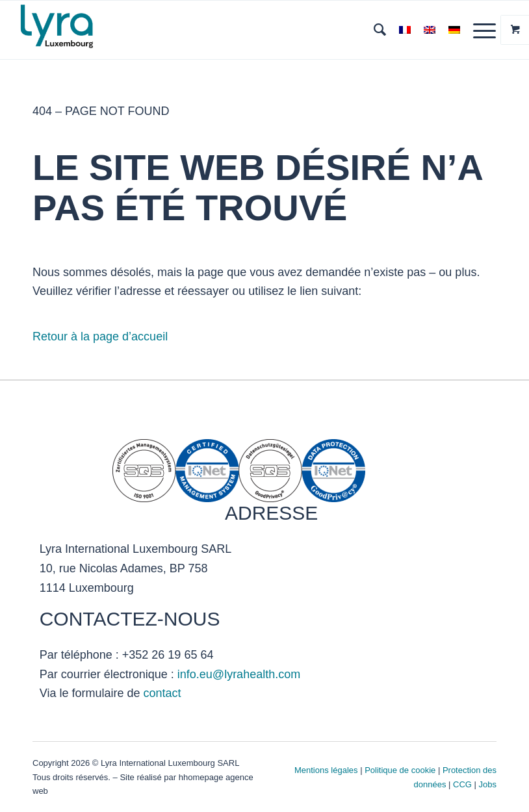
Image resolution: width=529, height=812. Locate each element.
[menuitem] (373, 30)
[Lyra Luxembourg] (73, 30)
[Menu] (478, 30)
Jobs (488, 784)
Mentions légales (326, 770)
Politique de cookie (400, 770)
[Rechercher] (373, 30)
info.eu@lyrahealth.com (239, 674)
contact (162, 693)
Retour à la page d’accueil (100, 336)
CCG (464, 784)
